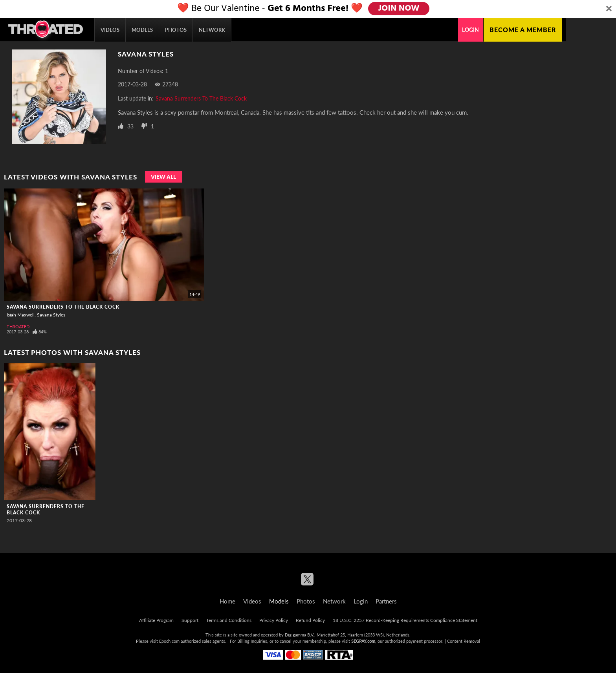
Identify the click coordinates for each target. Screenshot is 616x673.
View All (163, 177)
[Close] (609, 9)
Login (470, 30)
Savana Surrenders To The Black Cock (201, 98)
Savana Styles (51, 315)
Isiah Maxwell (21, 315)
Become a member (523, 30)
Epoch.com (169, 641)
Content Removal (464, 641)
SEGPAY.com (363, 641)
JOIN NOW (399, 9)
